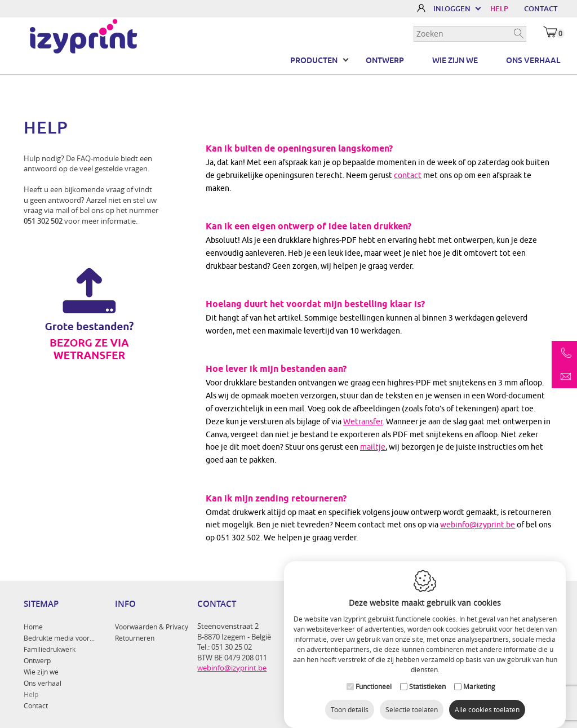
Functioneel (374, 678)
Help (31, 694)
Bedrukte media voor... (59, 638)
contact (408, 175)
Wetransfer (363, 421)
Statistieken (427, 678)
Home (33, 627)
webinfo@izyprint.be (478, 525)
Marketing (479, 678)
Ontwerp (385, 60)
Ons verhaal (533, 60)
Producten (314, 60)
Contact (36, 705)
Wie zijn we (455, 60)
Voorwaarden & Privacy (152, 627)
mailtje (373, 447)
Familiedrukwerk (50, 649)
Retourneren (135, 638)
